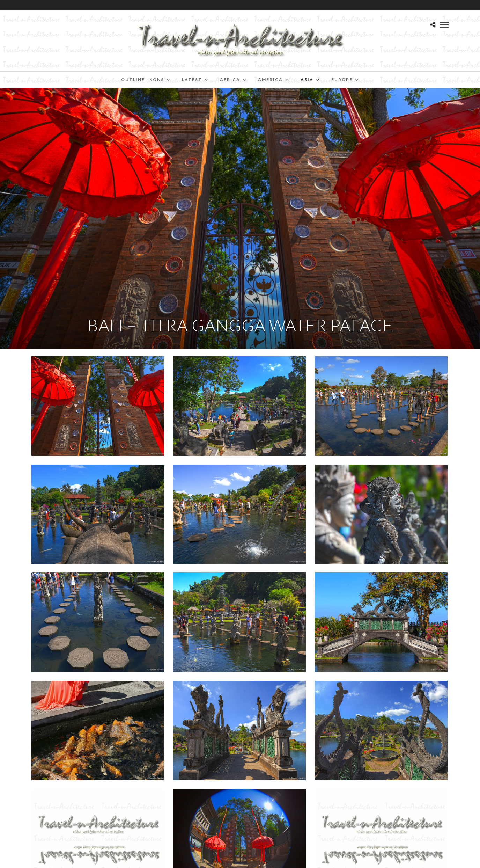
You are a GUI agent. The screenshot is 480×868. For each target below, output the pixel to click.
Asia (307, 79)
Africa (230, 79)
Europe (342, 79)
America (270, 79)
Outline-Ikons (143, 79)
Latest (192, 79)
